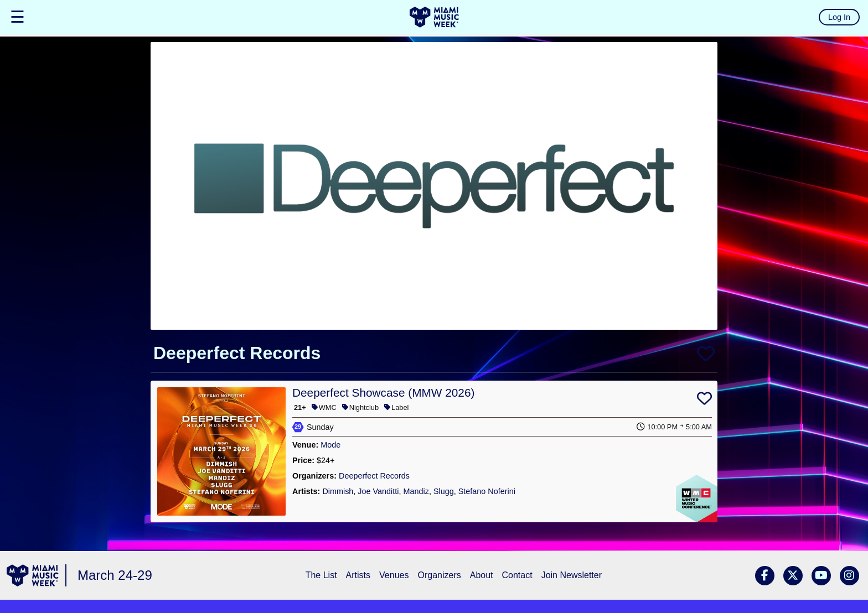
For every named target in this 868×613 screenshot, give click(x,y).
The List (321, 575)
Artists (358, 575)
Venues (394, 575)
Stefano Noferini (487, 491)
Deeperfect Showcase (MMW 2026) (383, 393)
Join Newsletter (572, 575)
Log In (839, 17)
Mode (330, 445)
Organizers (439, 575)
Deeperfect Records (374, 476)
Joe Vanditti (378, 491)
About (482, 575)
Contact (517, 575)
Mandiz (416, 491)
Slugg (444, 491)
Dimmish (338, 491)
